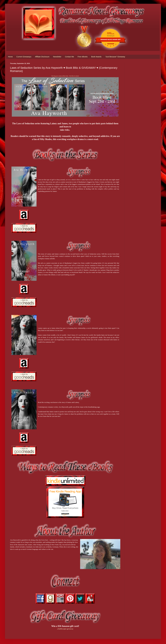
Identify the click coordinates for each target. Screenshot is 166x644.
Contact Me (69, 57)
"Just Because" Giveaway (115, 57)
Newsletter (57, 57)
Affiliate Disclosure (42, 57)
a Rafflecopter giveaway (65, 629)
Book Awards (96, 57)
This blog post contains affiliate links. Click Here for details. (65, 76)
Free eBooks (83, 57)
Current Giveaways (24, 57)
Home (10, 57)
